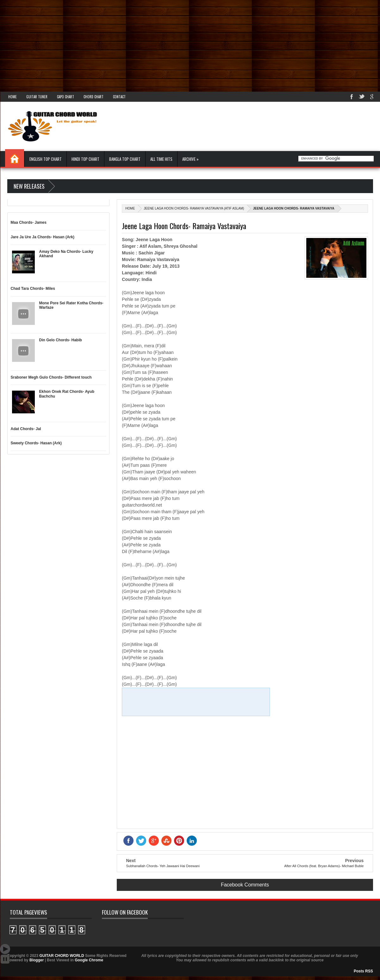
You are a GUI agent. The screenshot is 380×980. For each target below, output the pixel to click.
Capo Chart (65, 97)
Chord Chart (93, 97)
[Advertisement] (190, 44)
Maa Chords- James (29, 222)
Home (12, 97)
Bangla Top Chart (125, 159)
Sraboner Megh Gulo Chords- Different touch (51, 377)
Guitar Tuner (37, 97)
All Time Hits (161, 159)
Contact (119, 97)
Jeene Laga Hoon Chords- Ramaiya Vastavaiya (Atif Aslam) (194, 208)
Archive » (190, 159)
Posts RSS (363, 971)
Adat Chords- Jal (26, 429)
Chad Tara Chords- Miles (33, 289)
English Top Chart (46, 159)
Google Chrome (89, 960)
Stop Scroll (5, 959)
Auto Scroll (5, 949)
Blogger (37, 960)
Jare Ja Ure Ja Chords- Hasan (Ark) (43, 237)
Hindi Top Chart (85, 159)
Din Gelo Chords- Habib (61, 340)
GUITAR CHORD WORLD (62, 956)
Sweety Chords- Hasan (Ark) (36, 443)
